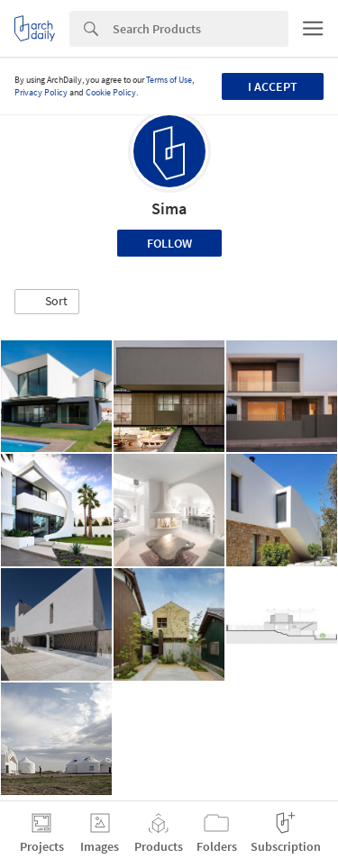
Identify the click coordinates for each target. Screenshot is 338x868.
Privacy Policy (41, 92)
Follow (169, 243)
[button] (47, 302)
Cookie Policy (111, 92)
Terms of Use (169, 80)
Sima (169, 208)
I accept (273, 86)
